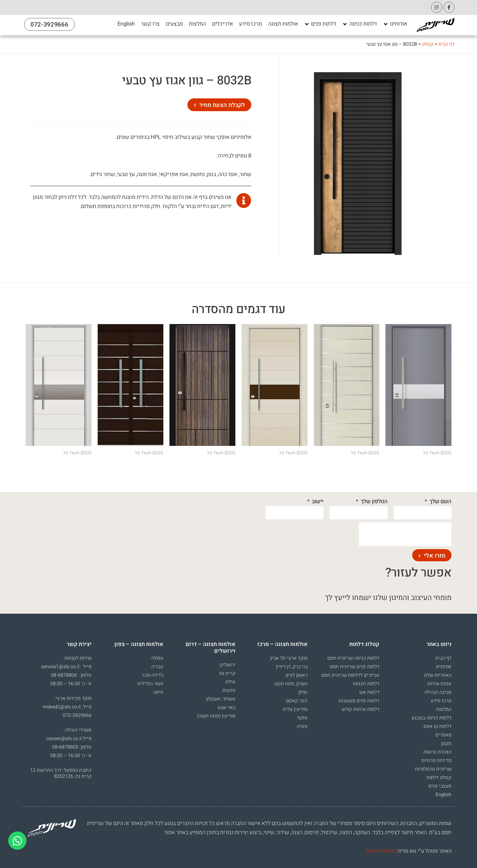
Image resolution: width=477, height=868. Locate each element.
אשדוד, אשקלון (221, 699)
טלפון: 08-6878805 (72, 747)
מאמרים (443, 735)
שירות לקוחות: (77, 658)
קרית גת (227, 673)
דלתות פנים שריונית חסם (355, 667)
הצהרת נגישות (437, 752)
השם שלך (440, 501)
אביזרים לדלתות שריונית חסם (350, 675)
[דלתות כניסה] (360, 24)
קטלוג (428, 44)
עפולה (157, 658)
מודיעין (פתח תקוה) (216, 716)
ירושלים (228, 665)
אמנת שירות (439, 684)
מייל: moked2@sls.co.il (67, 707)
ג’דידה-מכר (153, 675)
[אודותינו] (395, 24)
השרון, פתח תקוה (291, 684)
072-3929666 (77, 715)
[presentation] (405, 534)
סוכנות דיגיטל (380, 851)
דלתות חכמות (366, 684)
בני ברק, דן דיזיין (292, 667)
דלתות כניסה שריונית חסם (353, 658)
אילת (230, 682)
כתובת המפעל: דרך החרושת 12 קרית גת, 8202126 (61, 773)
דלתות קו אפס (437, 726)
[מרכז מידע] (251, 24)
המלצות (444, 709)
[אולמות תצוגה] (283, 24)
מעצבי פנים (440, 786)
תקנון (446, 743)
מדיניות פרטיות (436, 760)
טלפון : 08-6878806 (71, 675)
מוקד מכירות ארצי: (73, 698)
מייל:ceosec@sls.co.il (69, 739)
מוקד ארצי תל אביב (289, 658)
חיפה (158, 692)
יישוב (317, 501)
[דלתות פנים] (320, 24)
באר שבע (226, 707)
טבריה (157, 667)
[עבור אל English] (126, 24)
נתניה (302, 726)
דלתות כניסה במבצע (432, 718)
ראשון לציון (297, 675)
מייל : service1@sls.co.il (66, 667)
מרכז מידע (441, 701)
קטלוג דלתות (439, 778)
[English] (126, 24)
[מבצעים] (174, 24)
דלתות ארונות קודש (360, 709)
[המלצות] (197, 24)
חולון (303, 692)
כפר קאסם (297, 701)
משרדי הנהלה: (78, 730)
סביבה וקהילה (438, 692)
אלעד (302, 718)
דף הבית (446, 44)
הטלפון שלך (374, 501)
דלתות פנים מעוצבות (359, 701)
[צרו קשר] (150, 24)
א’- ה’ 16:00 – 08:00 (71, 684)
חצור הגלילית (150, 684)
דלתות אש (369, 692)
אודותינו (444, 667)
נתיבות (229, 690)
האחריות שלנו (438, 675)
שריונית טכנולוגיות (433, 769)
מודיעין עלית (295, 709)
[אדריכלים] (223, 24)
